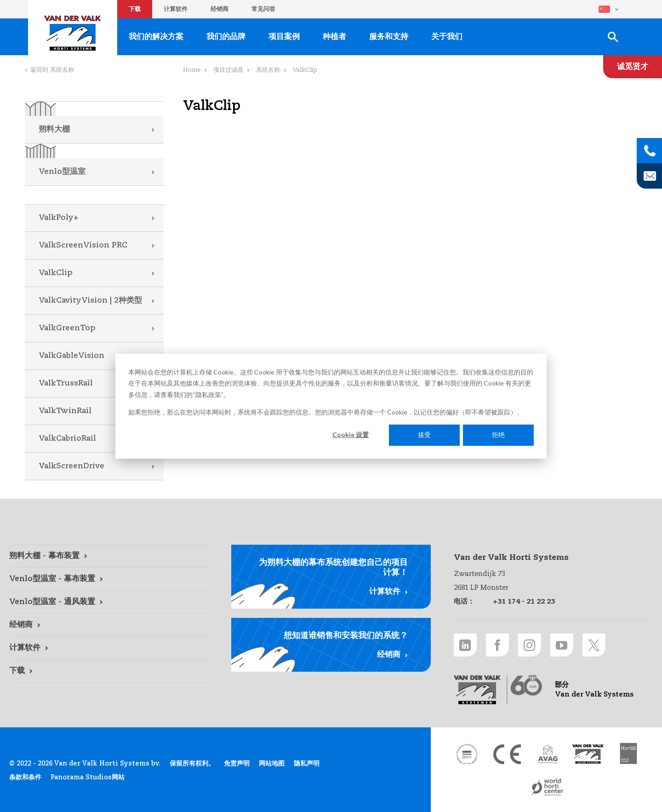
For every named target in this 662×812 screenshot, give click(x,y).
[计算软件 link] (109, 648)
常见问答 (263, 9)
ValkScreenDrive (71, 466)
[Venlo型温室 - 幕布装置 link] (109, 579)
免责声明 (237, 764)
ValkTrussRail (66, 383)
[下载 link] (109, 671)
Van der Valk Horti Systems (73, 33)
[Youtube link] (562, 645)
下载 (135, 9)
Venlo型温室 (62, 172)
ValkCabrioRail (67, 439)
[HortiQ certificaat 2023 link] (628, 754)
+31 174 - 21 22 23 (524, 602)
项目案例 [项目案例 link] (284, 37)
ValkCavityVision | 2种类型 (90, 301)
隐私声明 (307, 764)
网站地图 (272, 764)
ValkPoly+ (59, 218)
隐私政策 (208, 394)
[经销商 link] (109, 625)
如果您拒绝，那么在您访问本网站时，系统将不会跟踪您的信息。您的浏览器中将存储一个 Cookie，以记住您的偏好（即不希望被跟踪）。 (326, 412)
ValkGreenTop (67, 328)
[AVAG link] (548, 754)
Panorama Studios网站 (88, 777)
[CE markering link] (507, 754)
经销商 (220, 9)
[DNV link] (467, 754)
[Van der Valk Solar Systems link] (588, 754)
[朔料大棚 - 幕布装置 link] (109, 556)
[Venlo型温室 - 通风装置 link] (109, 602)
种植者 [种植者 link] (334, 37)
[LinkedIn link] (465, 645)
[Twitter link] (594, 645)
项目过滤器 (228, 70)
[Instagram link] (530, 645)
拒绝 (498, 435)
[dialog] (331, 406)
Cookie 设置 (351, 435)
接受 (424, 435)
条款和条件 (25, 777)
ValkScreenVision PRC (83, 245)
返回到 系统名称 (52, 70)
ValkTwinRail (65, 411)
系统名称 (268, 70)
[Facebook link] (497, 645)
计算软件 (176, 9)
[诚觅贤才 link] (633, 67)
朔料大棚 (54, 130)
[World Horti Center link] (548, 787)
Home (192, 70)
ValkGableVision (71, 356)
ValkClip (56, 273)
